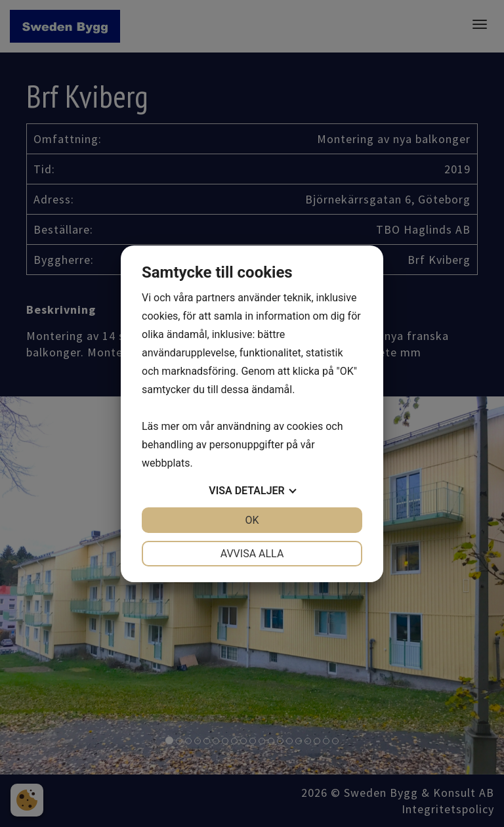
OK (252, 520)
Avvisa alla (252, 554)
